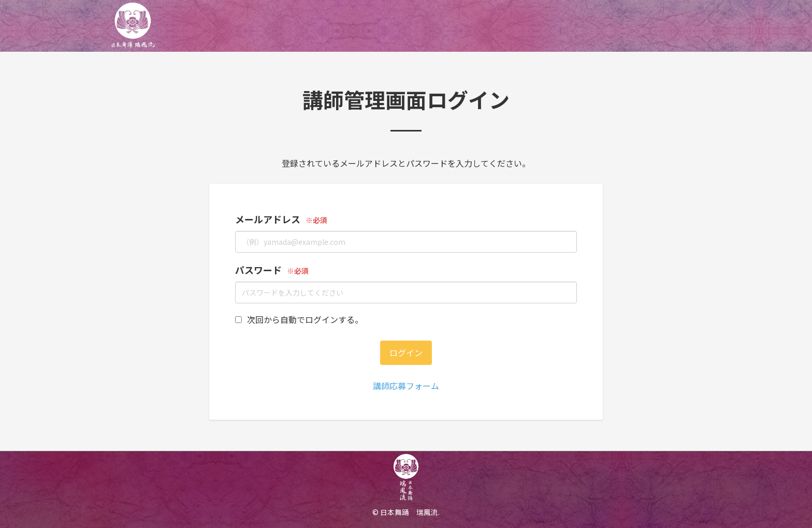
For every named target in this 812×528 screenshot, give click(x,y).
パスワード (258, 270)
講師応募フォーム (406, 386)
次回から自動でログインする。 (299, 319)
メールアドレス (268, 219)
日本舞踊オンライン (154, 26)
